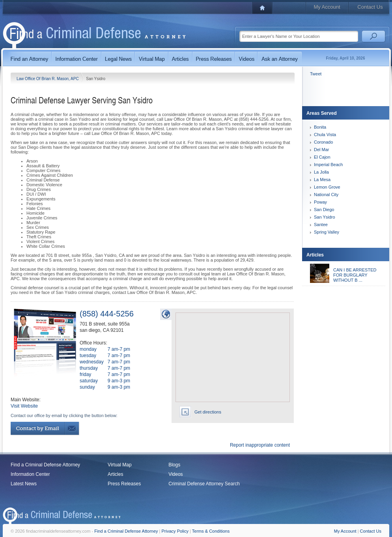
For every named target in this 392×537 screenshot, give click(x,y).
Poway (320, 202)
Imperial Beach (328, 165)
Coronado (323, 142)
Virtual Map (119, 465)
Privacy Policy (175, 531)
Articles (115, 474)
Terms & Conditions (211, 531)
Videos (175, 474)
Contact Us (370, 7)
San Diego (324, 210)
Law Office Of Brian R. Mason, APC (48, 79)
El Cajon (322, 157)
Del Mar (322, 150)
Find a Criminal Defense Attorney (45, 465)
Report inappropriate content (260, 445)
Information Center (30, 474)
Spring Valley (327, 232)
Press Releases (124, 484)
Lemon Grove (327, 187)
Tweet (316, 74)
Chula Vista (325, 135)
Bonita (320, 127)
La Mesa (322, 180)
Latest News (24, 484)
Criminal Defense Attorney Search (204, 484)
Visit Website (24, 406)
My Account (327, 7)
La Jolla (321, 172)
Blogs (174, 465)
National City (326, 195)
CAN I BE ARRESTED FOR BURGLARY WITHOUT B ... (355, 275)
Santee (321, 225)
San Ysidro (325, 217)
